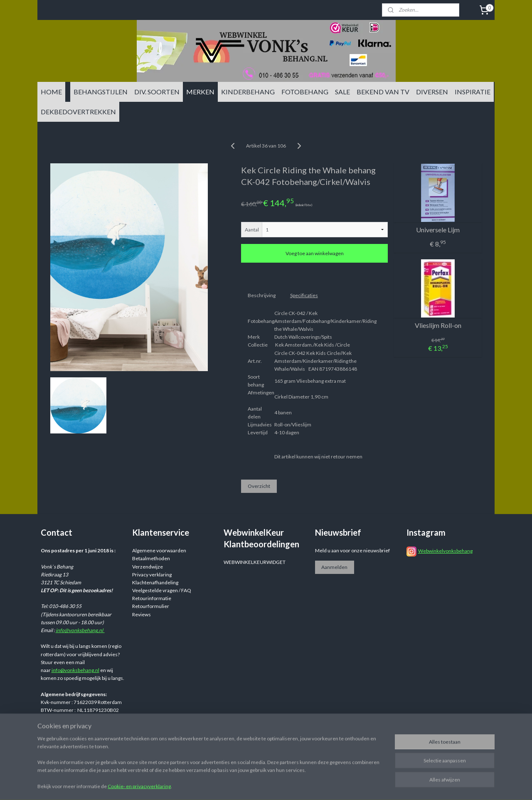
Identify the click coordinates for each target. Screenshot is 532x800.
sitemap (315, 740)
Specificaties (304, 295)
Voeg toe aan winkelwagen (315, 253)
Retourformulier (151, 606)
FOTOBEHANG (305, 92)
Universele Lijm (438, 230)
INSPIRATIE (473, 92)
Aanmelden (334, 567)
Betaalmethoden (151, 558)
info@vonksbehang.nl (80, 630)
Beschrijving (262, 295)
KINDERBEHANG (248, 92)
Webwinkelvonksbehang (445, 551)
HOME (51, 92)
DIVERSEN (432, 92)
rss (330, 740)
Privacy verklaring (152, 575)
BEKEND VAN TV (383, 92)
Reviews (142, 614)
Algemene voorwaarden (159, 550)
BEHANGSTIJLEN (101, 92)
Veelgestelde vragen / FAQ (162, 590)
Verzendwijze (148, 567)
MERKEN (200, 92)
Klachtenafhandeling (155, 582)
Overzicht (259, 486)
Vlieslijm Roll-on (438, 325)
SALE (342, 92)
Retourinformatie (152, 598)
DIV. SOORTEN (157, 92)
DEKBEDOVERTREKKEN (78, 112)
